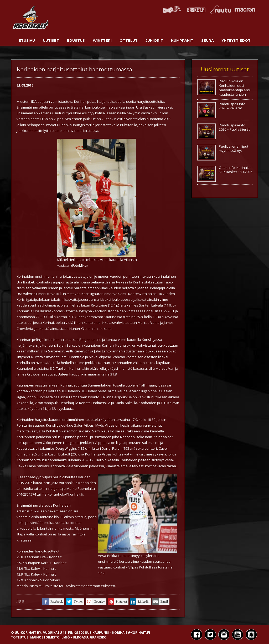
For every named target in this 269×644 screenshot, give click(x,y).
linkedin (139, 602)
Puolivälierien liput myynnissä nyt (234, 149)
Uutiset (51, 40)
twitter (74, 602)
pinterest (117, 602)
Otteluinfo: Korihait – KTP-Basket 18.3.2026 (236, 170)
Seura (208, 40)
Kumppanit (182, 40)
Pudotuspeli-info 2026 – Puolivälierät (234, 127)
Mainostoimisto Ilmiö (50, 637)
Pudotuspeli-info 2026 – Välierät (232, 106)
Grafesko (98, 637)
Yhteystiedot (236, 40)
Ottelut (129, 40)
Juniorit (154, 40)
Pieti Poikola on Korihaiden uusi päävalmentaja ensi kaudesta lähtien (235, 88)
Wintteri (102, 40)
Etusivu (27, 40)
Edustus (76, 40)
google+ (95, 602)
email (160, 602)
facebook (53, 602)
